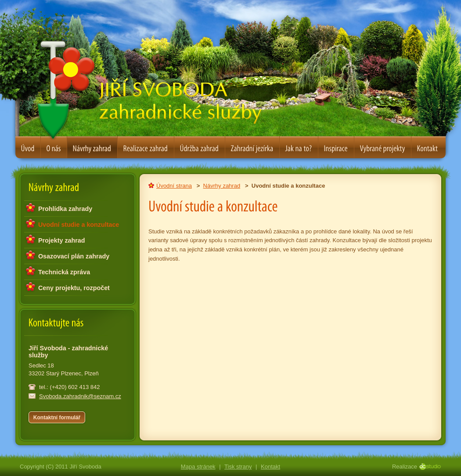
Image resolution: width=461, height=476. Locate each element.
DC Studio (432, 467)
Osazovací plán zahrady (74, 256)
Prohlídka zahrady (65, 209)
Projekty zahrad (61, 240)
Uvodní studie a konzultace (79, 225)
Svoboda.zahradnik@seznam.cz (80, 396)
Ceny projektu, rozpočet (74, 288)
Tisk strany (238, 467)
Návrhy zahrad (222, 186)
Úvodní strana (174, 186)
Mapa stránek (198, 467)
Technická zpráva (64, 272)
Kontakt (270, 467)
